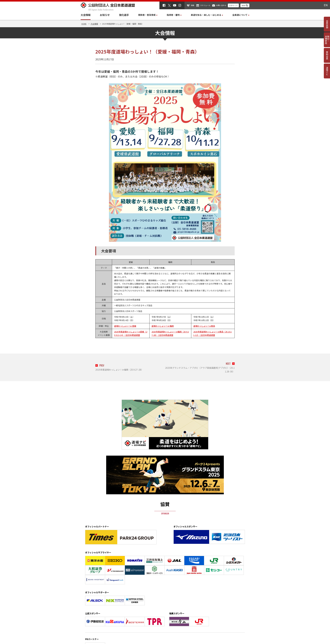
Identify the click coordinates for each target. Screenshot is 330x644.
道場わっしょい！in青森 (204, 326)
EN (326, 5)
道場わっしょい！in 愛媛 (125, 326)
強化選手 (124, 15)
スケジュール (205, 5)
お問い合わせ (221, 5)
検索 (243, 5)
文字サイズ (233, 5)
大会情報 (86, 15)
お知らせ (105, 15)
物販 (193, 5)
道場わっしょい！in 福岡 (163, 326)
